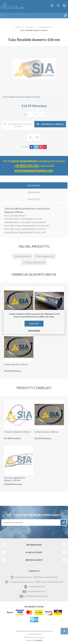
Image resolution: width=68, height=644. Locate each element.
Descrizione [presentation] (34, 185)
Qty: (26, 114)
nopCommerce (38, 637)
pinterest (40, 147)
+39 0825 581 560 (26, 166)
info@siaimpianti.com (36, 591)
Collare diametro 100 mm (47, 432)
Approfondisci (34, 330)
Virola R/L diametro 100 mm (17, 432)
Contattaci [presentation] (34, 199)
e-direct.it (39, 640)
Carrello (64, 5)
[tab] (34, 186)
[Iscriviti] (31, 522)
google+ (45, 147)
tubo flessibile (22, 256)
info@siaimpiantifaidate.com (34, 170)
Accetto (34, 324)
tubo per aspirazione (34, 262)
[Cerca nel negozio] (31, 15)
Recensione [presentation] (34, 192)
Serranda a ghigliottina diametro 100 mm (15, 479)
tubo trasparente (44, 256)
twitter (36, 147)
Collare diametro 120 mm (16, 364)
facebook (32, 147)
